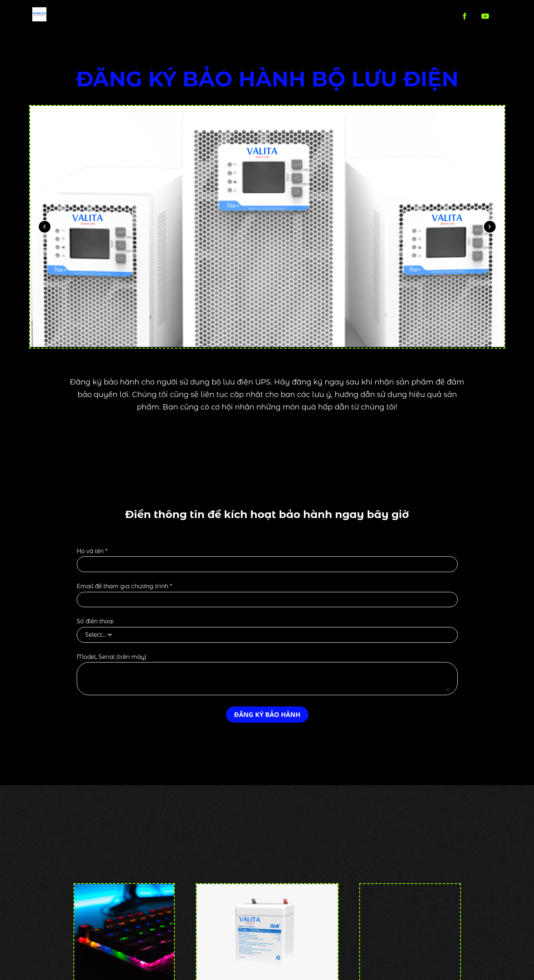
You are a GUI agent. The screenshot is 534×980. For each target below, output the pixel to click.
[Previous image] (45, 227)
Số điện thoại (95, 622)
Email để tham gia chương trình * (124, 586)
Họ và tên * (92, 551)
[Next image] (490, 227)
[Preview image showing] (267, 227)
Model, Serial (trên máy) (112, 657)
